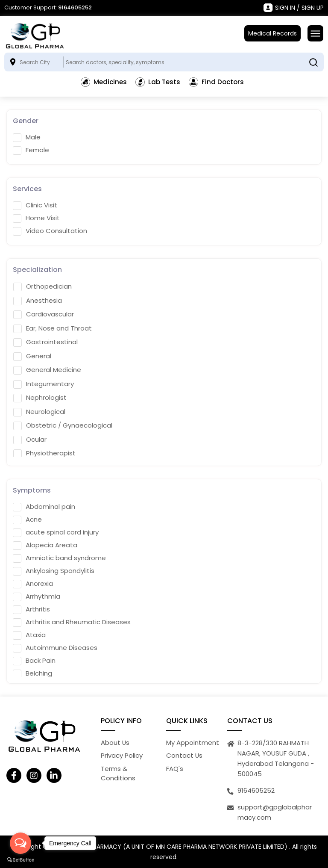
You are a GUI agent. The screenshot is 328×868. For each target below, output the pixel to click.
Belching (32, 673)
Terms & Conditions (118, 774)
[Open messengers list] (20, 843)
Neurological (39, 412)
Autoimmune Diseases (55, 648)
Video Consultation (50, 231)
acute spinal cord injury (56, 532)
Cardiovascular (44, 314)
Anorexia (33, 584)
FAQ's (175, 769)
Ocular (30, 440)
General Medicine (47, 370)
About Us (115, 743)
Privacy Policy (122, 755)
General (32, 356)
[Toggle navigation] (315, 33)
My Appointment (193, 743)
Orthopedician (42, 286)
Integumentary (44, 384)
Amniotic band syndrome (59, 558)
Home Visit (36, 218)
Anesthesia (38, 301)
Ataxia (29, 635)
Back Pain (34, 661)
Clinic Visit (35, 205)
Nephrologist (40, 398)
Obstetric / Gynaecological (63, 425)
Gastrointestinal (45, 342)
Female (31, 150)
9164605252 (75, 7)
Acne (27, 520)
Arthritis (31, 609)
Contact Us (184, 755)
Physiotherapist (44, 453)
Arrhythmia (37, 596)
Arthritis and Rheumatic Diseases (72, 622)
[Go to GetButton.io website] (20, 859)
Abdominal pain (44, 507)
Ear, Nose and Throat (53, 328)
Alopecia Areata (45, 545)
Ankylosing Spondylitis (54, 571)
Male (27, 137)
